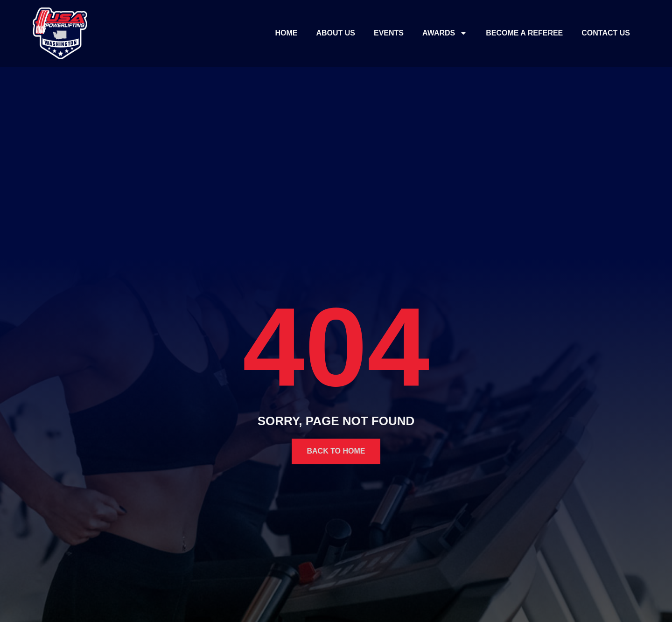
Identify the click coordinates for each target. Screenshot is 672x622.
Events (389, 33)
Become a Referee (524, 33)
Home (286, 33)
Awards (445, 33)
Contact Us (606, 33)
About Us (336, 33)
